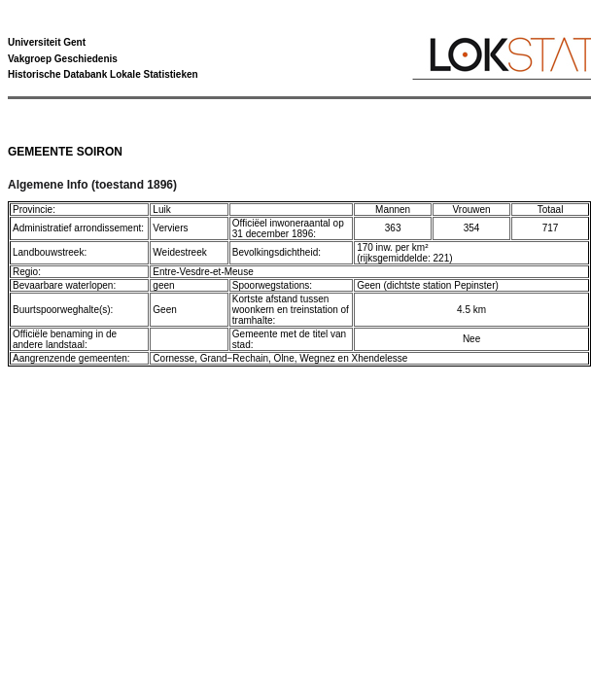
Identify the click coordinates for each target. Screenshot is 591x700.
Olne (284, 358)
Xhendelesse (380, 358)
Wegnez (317, 358)
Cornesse (174, 358)
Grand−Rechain (234, 358)
